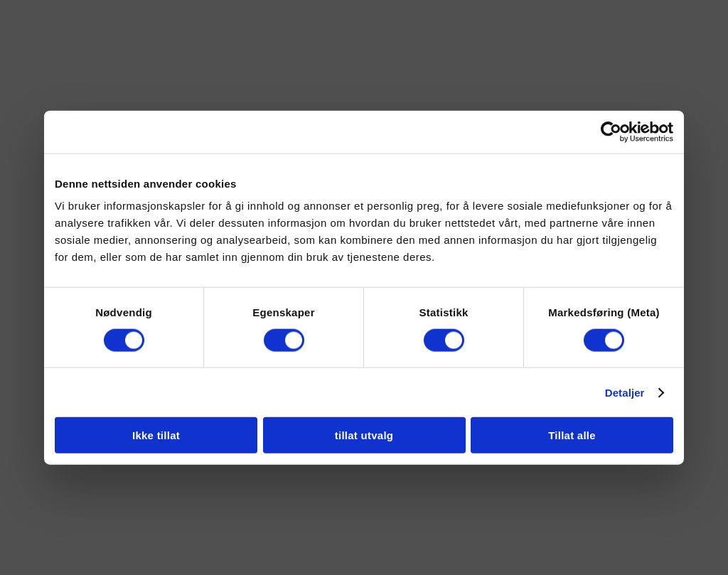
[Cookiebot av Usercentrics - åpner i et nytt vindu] (611, 131)
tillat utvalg (364, 435)
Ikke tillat (156, 435)
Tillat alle (572, 435)
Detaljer (625, 392)
